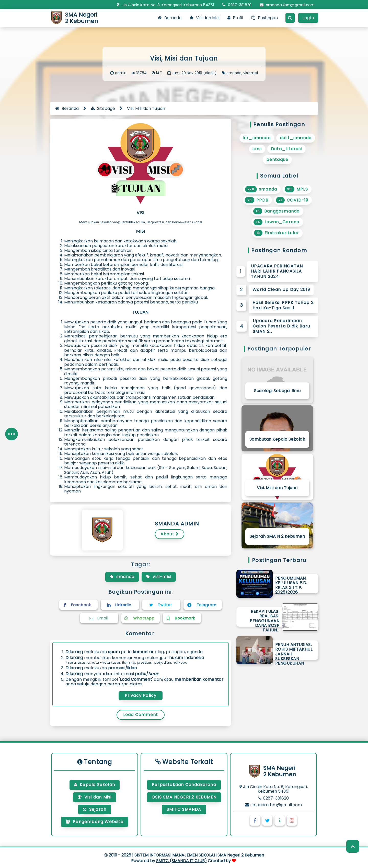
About (170, 534)
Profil (235, 18)
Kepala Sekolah (95, 785)
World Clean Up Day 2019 (281, 290)
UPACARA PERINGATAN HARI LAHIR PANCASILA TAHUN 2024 (277, 271)
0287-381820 (237, 5)
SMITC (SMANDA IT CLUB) (181, 861)
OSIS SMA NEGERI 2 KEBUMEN (184, 797)
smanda (234, 73)
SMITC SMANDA (184, 809)
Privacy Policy (141, 695)
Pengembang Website (95, 822)
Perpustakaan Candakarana (184, 785)
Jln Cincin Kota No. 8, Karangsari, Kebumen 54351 (165, 5)
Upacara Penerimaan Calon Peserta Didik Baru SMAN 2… (281, 326)
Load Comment (141, 715)
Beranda (170, 18)
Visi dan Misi (204, 18)
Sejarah (95, 809)
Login (308, 18)
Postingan (264, 18)
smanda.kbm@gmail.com (287, 5)
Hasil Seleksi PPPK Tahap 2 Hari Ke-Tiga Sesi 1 (283, 305)
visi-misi (251, 73)
